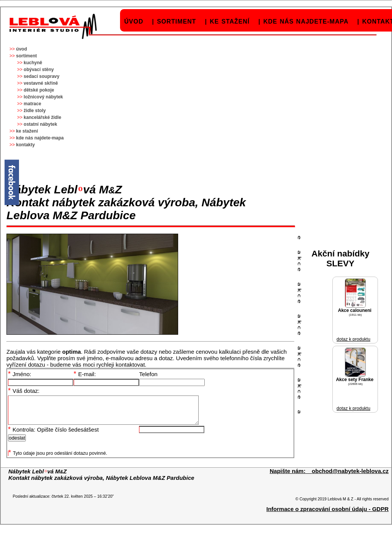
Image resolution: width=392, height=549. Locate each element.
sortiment (176, 21)
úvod (134, 21)
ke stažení (230, 21)
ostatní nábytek (40, 124)
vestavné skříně (41, 83)
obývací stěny (39, 70)
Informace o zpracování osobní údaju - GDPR (327, 515)
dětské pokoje (39, 90)
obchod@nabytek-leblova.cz (350, 477)
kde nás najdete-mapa (306, 21)
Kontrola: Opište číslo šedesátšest (53, 435)
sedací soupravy (41, 76)
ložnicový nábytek (43, 97)
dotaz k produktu (353, 339)
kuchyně (33, 63)
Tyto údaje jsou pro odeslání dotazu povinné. (58, 459)
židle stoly (35, 111)
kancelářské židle (42, 117)
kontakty (25, 145)
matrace (32, 104)
